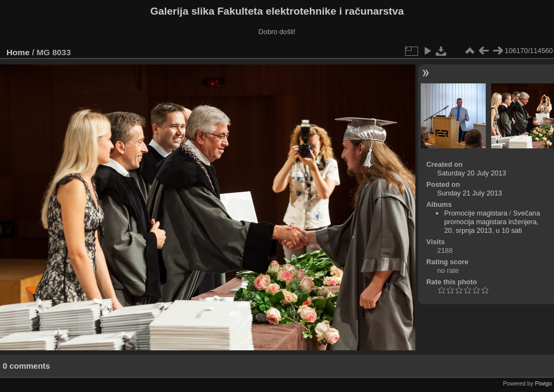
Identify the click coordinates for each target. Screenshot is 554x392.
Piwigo (543, 383)
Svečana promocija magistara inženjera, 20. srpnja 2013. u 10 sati (492, 222)
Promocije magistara (476, 213)
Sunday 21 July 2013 (470, 193)
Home (18, 52)
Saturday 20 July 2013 (471, 173)
